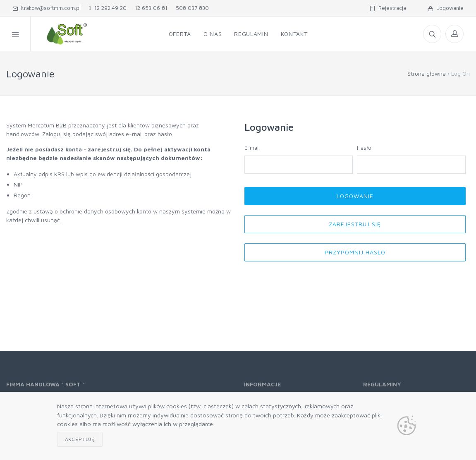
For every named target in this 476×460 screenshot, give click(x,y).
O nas (213, 34)
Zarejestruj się (355, 224)
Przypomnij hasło (355, 252)
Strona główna (427, 73)
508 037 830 (192, 8)
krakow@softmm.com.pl (47, 8)
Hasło (364, 148)
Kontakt (294, 34)
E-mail (252, 148)
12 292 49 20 (108, 8)
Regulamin (251, 34)
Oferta (180, 34)
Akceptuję (80, 439)
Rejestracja (388, 8)
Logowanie (446, 8)
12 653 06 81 (151, 8)
